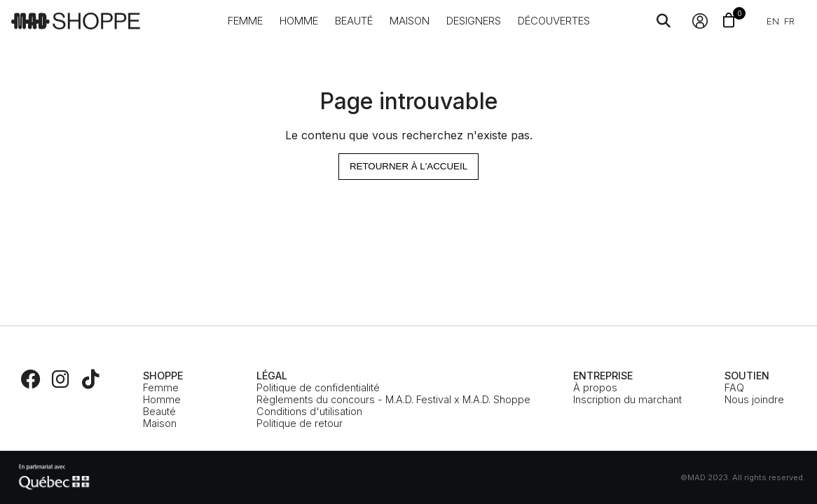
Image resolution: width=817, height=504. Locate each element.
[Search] (664, 21)
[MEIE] (54, 477)
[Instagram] (61, 379)
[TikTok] (90, 379)
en (773, 21)
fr (789, 21)
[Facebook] (31, 379)
